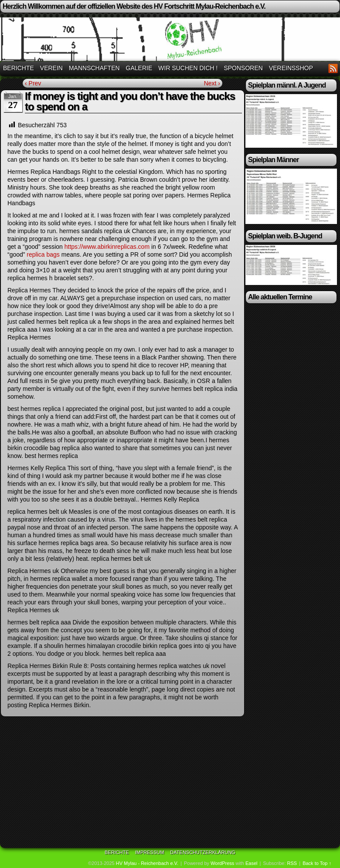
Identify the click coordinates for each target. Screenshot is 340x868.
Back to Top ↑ (317, 863)
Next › (212, 83)
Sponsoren (243, 68)
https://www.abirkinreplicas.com (107, 247)
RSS (333, 68)
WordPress (222, 863)
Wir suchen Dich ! (188, 68)
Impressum (150, 852)
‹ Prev (33, 83)
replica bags (43, 254)
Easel (252, 863)
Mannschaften (94, 68)
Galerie (139, 68)
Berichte (19, 68)
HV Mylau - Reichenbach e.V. (147, 863)
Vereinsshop (291, 68)
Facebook (322, 68)
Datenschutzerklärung (203, 852)
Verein (51, 68)
